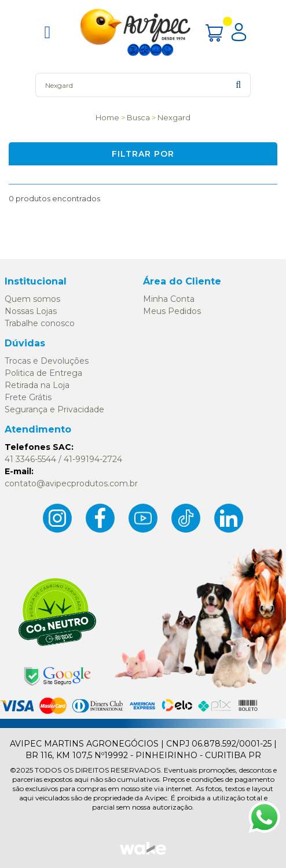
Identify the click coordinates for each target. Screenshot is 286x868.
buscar (238, 85)
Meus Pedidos (172, 311)
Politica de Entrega (43, 373)
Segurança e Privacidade (54, 409)
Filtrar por (143, 154)
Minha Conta (169, 299)
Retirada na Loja (37, 385)
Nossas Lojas (31, 311)
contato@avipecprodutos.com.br (71, 483)
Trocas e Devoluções (47, 361)
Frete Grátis (28, 397)
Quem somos (32, 299)
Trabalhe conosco (40, 323)
